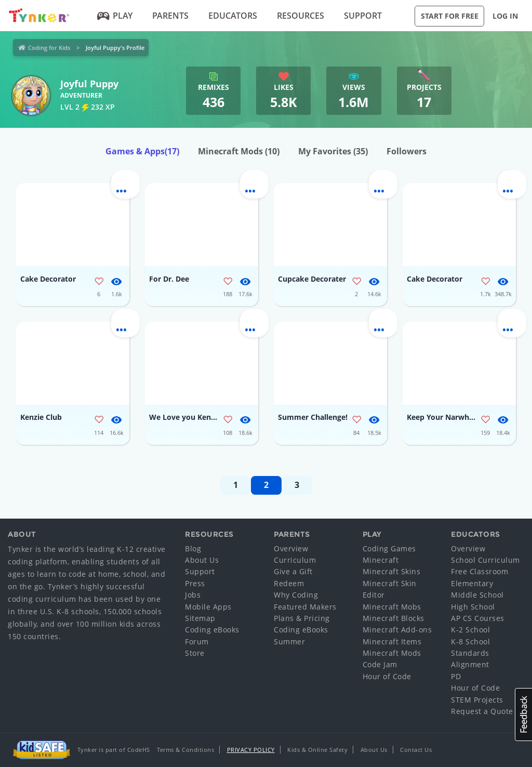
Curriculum (295, 560)
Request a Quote (482, 711)
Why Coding (296, 595)
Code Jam (380, 664)
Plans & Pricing (302, 618)
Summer (289, 642)
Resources (301, 16)
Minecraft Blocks (394, 618)
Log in (505, 16)
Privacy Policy (251, 750)
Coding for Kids (49, 48)
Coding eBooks (212, 630)
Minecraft (381, 560)
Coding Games (389, 548)
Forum (197, 642)
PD (456, 676)
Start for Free (450, 16)
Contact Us (416, 750)
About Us (202, 560)
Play (115, 16)
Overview (291, 548)
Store (195, 653)
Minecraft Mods (239, 151)
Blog (193, 548)
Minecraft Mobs (392, 607)
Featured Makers (305, 607)
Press (195, 583)
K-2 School (470, 630)
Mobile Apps (208, 607)
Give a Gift (293, 571)
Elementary (472, 583)
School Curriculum (486, 560)
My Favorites (333, 151)
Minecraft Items (392, 642)
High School (473, 607)
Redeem (289, 583)
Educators (233, 16)
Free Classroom (480, 571)
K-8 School (470, 642)
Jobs (193, 595)
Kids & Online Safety (317, 750)
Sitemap (200, 618)
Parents (170, 16)
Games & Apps (142, 151)
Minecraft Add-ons (397, 630)
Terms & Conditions (185, 750)
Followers (407, 151)
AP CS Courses (478, 618)
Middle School (477, 595)
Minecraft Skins (392, 571)
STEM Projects (477, 700)
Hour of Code (387, 676)
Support (363, 16)
